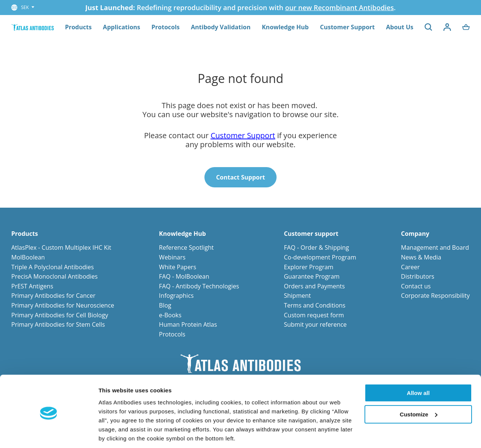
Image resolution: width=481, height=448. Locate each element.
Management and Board (435, 247)
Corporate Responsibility (435, 296)
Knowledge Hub (285, 27)
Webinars (172, 257)
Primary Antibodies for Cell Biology (60, 315)
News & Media (421, 257)
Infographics (176, 296)
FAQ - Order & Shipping (316, 247)
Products (78, 27)
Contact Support (240, 177)
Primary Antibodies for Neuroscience (63, 305)
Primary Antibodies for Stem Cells (58, 324)
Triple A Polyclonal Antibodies (53, 267)
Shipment (297, 296)
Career (410, 267)
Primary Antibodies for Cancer (53, 296)
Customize (419, 388)
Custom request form (314, 315)
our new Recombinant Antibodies (340, 8)
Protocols (166, 27)
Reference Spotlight (186, 247)
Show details (116, 433)
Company (415, 234)
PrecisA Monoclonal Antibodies (54, 276)
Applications (122, 27)
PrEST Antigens (32, 286)
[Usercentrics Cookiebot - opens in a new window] (49, 433)
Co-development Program (320, 257)
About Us (400, 27)
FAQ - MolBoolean (184, 276)
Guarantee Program (312, 276)
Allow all (418, 367)
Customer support (311, 234)
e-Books (170, 315)
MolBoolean (28, 257)
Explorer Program (309, 267)
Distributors (418, 276)
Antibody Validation (221, 27)
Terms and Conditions (315, 305)
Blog (165, 305)
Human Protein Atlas (188, 324)
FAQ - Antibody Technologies (199, 286)
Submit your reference (315, 324)
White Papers (178, 267)
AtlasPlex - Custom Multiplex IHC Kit (61, 247)
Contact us (416, 286)
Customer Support (347, 27)
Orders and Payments (314, 286)
